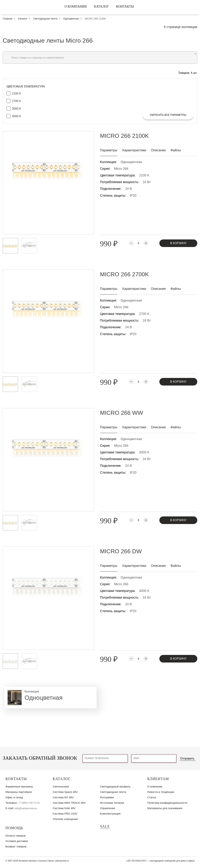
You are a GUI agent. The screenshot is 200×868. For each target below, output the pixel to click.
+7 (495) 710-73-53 (29, 803)
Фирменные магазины (19, 786)
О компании (76, 7)
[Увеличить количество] (146, 243)
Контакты (125, 7)
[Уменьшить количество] (131, 243)
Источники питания (112, 803)
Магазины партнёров (19, 792)
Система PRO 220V (65, 814)
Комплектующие (110, 814)
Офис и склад (14, 797)
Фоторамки (107, 797)
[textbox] (100, 58)
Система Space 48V (65, 792)
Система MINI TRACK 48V (69, 803)
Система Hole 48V (64, 808)
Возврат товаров (16, 846)
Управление (108, 808)
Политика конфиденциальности (167, 803)
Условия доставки (17, 841)
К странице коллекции (181, 27)
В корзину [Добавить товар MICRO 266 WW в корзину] (178, 520)
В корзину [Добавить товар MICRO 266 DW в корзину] (178, 659)
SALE (105, 826)
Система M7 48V (63, 797)
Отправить (187, 758)
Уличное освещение (65, 819)
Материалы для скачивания (165, 808)
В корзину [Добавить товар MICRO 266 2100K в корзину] (178, 243)
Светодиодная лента (113, 792)
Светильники (61, 786)
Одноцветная (131, 162)
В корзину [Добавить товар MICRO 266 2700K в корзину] (178, 382)
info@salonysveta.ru (26, 808)
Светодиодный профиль (115, 786)
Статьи (152, 797)
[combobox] (100, 58)
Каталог (101, 7)
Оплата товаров (16, 836)
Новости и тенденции (161, 792)
